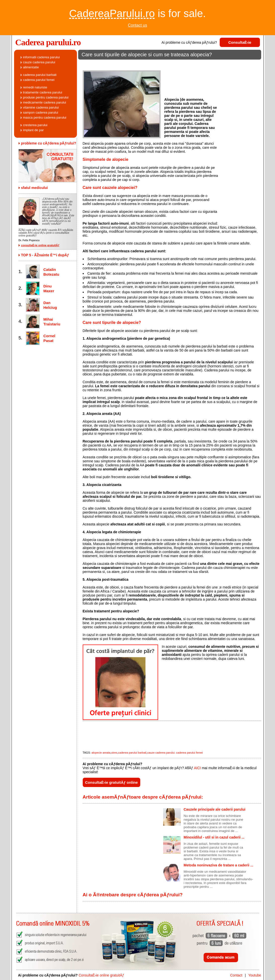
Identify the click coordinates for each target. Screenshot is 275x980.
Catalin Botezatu (51, 272)
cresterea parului (35, 125)
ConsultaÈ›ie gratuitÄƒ (240, 44)
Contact (236, 975)
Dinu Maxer (49, 288)
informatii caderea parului (41, 57)
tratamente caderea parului (43, 92)
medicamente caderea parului (45, 102)
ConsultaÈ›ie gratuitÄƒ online (112, 782)
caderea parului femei (39, 80)
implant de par (33, 130)
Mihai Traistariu (51, 322)
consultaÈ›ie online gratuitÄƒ (40, 245)
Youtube (255, 975)
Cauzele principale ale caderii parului (215, 809)
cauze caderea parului (39, 62)
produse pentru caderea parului (46, 97)
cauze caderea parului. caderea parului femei (175, 753)
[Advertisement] (170, 64)
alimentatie (31, 67)
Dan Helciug (50, 305)
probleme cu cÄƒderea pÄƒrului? (49, 143)
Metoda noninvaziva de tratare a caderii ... (219, 865)
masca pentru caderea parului (45, 117)
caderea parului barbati (132, 753)
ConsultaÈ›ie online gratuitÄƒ (101, 975)
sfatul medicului (35, 188)
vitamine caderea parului (41, 107)
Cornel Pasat (49, 338)
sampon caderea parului (41, 112)
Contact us (137, 25)
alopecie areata (101, 753)
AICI (197, 768)
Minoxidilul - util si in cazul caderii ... (214, 837)
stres (114, 753)
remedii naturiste (35, 87)
